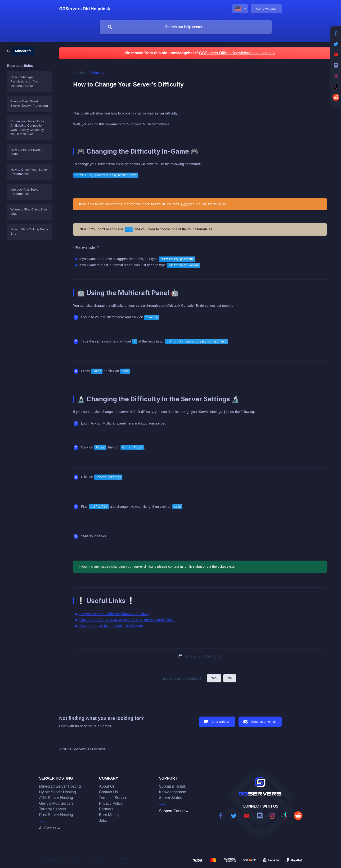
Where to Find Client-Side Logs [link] (29, 212)
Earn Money (109, 815)
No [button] (230, 678)
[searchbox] (186, 27)
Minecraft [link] (99, 73)
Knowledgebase (173, 792)
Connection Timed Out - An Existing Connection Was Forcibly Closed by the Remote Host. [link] (27, 128)
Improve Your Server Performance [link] (25, 192)
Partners (106, 809)
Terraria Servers (53, 809)
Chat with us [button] (220, 722)
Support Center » (174, 811)
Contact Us (108, 792)
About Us (107, 786)
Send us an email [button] (263, 722)
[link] (20, 51)
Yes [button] (214, 678)
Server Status (171, 798)
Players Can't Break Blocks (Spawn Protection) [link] (29, 103)
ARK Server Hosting (56, 798)
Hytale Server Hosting (58, 792)
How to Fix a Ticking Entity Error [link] (29, 231)
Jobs (103, 820)
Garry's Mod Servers (56, 803)
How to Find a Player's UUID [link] (26, 152)
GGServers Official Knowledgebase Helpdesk (237, 53)
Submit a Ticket (172, 786)
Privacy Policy (111, 803)
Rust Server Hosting (56, 815)
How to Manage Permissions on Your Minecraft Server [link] (25, 81)
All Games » (49, 828)
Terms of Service (113, 798)
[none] (85, 9)
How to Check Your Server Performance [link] (29, 172)
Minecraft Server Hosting (60, 786)
